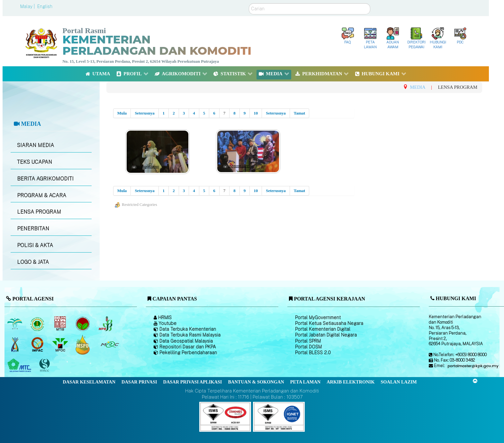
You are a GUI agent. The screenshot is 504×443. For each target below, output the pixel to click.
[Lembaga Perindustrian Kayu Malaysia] (61, 324)
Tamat (300, 113)
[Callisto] (225, 416)
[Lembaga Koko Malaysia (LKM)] (83, 324)
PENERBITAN (33, 229)
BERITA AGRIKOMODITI (45, 179)
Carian (249, 3)
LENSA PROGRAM (39, 212)
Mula (122, 113)
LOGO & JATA (33, 262)
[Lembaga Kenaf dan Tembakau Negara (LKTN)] (15, 345)
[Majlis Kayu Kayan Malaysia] (20, 365)
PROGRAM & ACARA (42, 195)
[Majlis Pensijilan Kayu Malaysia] (45, 365)
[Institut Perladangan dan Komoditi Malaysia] (38, 345)
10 (256, 113)
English (45, 6)
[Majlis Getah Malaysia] (109, 345)
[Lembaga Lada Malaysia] (106, 324)
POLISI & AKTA (35, 245)
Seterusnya (144, 113)
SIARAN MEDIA (36, 145)
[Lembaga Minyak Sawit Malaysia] (15, 324)
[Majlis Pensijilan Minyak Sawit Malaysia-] (83, 344)
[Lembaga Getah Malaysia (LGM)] (38, 324)
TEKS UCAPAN (35, 162)
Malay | (28, 6)
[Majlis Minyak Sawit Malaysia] (61, 345)
